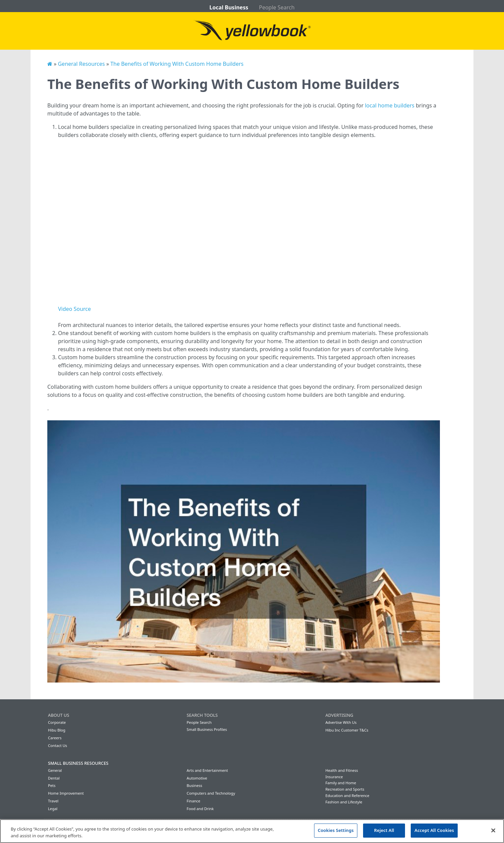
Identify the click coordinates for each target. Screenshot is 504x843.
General (55, 770)
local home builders (390, 105)
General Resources (81, 64)
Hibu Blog (57, 730)
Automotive (197, 778)
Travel (53, 801)
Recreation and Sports (345, 789)
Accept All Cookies (434, 830)
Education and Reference (347, 795)
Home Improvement (66, 793)
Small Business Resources (78, 763)
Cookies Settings (336, 830)
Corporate (57, 722)
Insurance (334, 777)
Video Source (74, 309)
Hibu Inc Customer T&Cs (347, 730)
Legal (53, 809)
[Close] (493, 830)
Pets (52, 785)
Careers (55, 738)
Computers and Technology (211, 793)
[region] (252, 831)
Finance (193, 801)
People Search (277, 7)
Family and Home (341, 783)
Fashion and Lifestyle (344, 802)
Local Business (229, 7)
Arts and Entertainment (207, 770)
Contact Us (58, 745)
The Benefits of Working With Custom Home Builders (177, 64)
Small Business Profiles (207, 729)
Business (194, 785)
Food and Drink (200, 809)
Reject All (384, 830)
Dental (54, 778)
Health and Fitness (342, 770)
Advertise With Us (341, 722)
